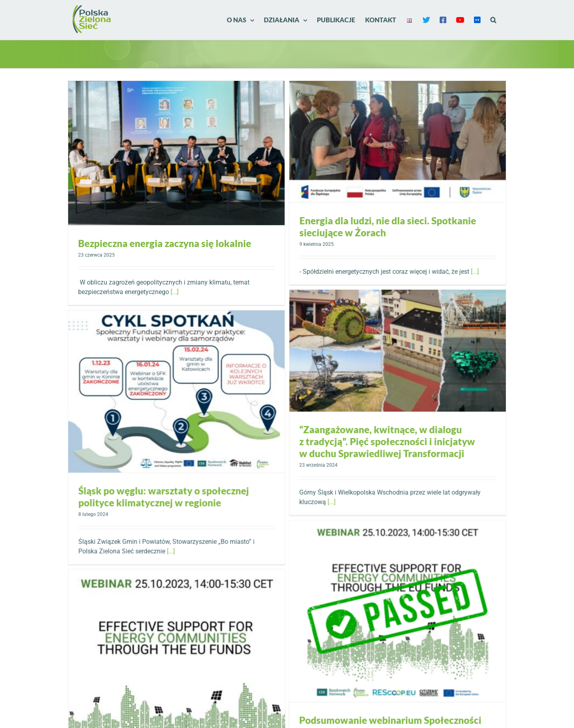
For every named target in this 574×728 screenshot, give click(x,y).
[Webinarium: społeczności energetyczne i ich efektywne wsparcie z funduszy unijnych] (244, 613)
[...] (175, 292)
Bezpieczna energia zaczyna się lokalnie (165, 243)
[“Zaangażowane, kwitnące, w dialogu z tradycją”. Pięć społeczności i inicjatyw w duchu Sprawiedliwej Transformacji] (412, 300)
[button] (493, 20)
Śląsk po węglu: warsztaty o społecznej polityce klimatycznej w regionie (197, 486)
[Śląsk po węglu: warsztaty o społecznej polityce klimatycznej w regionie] (210, 381)
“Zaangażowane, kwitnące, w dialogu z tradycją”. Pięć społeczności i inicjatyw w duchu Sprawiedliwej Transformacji (401, 391)
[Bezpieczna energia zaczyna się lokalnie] (176, 153)
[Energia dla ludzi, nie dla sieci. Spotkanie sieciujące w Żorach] (378, 142)
